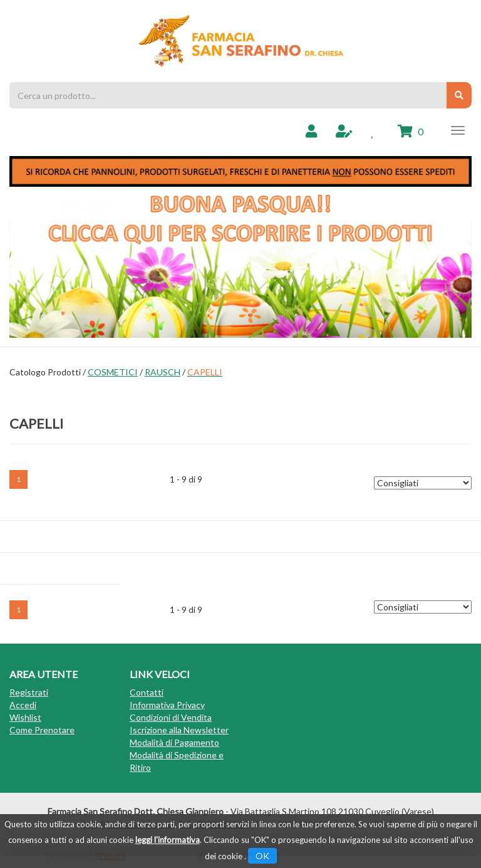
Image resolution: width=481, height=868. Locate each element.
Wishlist (25, 717)
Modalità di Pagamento (174, 742)
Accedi (23, 705)
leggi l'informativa (168, 840)
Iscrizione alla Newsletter (179, 730)
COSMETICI (113, 372)
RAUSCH (163, 372)
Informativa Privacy (167, 705)
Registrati (29, 692)
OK (262, 856)
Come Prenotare (42, 730)
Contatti (147, 692)
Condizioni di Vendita (171, 717)
